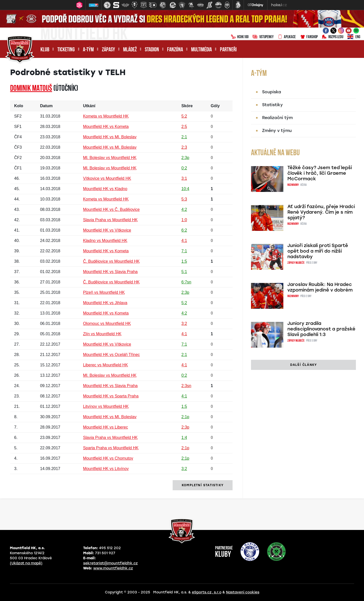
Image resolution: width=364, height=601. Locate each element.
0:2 (184, 168)
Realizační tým (277, 118)
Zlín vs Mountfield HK (102, 334)
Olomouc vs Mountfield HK (107, 324)
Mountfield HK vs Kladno (105, 189)
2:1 (184, 137)
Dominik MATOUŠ (31, 89)
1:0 (184, 220)
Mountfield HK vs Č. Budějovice (111, 209)
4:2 (184, 209)
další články (303, 365)
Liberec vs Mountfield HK (105, 365)
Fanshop (309, 37)
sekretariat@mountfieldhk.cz (110, 563)
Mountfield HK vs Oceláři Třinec (111, 355)
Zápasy (108, 50)
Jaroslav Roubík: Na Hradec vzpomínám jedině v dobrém (320, 287)
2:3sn (186, 386)
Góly (215, 106)
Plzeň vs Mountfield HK (104, 292)
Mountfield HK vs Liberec (105, 427)
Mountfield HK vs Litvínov (106, 469)
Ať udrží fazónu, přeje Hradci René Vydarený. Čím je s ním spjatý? (321, 212)
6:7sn (186, 282)
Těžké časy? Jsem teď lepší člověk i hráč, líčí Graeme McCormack (320, 173)
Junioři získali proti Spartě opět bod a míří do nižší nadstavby (318, 251)
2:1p (185, 417)
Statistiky (272, 105)
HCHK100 (240, 37)
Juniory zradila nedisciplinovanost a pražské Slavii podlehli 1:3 (321, 329)
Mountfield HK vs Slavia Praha (110, 272)
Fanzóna (175, 50)
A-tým (88, 50)
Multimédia (201, 50)
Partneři (228, 50)
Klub (45, 50)
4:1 (184, 241)
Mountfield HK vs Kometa (106, 127)
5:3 (184, 199)
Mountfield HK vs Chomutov (108, 458)
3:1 (184, 178)
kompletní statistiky (203, 485)
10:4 (185, 189)
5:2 (184, 116)
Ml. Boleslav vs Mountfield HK (110, 158)
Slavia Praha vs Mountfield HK (110, 220)
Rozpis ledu (333, 37)
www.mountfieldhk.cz (113, 568)
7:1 (184, 251)
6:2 (184, 230)
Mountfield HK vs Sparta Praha (111, 396)
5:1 (184, 272)
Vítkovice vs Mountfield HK (107, 178)
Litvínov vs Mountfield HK (106, 406)
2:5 (184, 127)
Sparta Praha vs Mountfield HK (111, 448)
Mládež (130, 50)
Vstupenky (263, 37)
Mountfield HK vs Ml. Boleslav (110, 137)
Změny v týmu (277, 131)
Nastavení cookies (243, 592)
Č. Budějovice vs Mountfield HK (111, 261)
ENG (354, 37)
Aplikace (287, 37)
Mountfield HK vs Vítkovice (107, 230)
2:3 (184, 147)
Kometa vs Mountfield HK (106, 116)
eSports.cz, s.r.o (207, 592)
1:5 (184, 261)
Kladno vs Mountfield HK (105, 241)
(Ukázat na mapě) (26, 563)
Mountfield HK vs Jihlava (105, 303)
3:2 (184, 324)
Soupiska (272, 92)
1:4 (184, 438)
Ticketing (66, 50)
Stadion (152, 50)
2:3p (185, 158)
